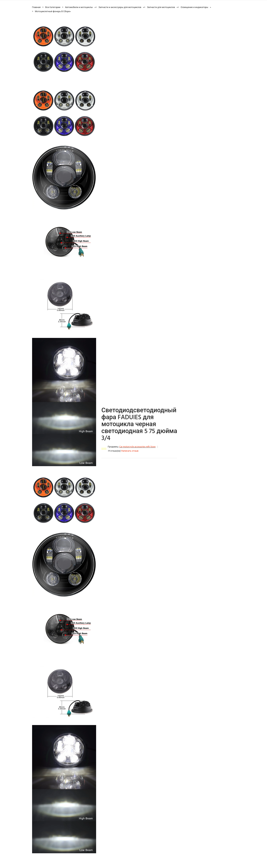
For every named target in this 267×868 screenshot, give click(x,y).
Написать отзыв (130, 451)
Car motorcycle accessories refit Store (137, 447)
